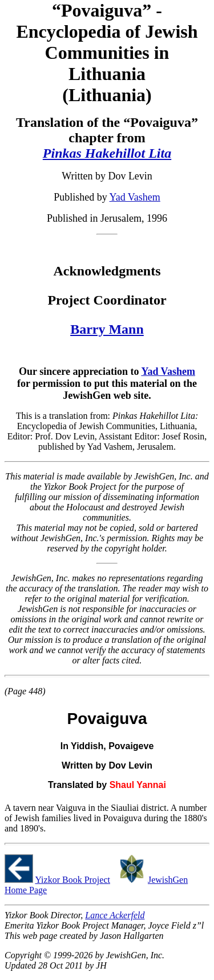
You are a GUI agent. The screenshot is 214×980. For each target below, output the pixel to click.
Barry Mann (107, 329)
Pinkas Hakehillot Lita (107, 153)
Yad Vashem (134, 197)
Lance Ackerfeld (115, 915)
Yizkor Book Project (72, 880)
